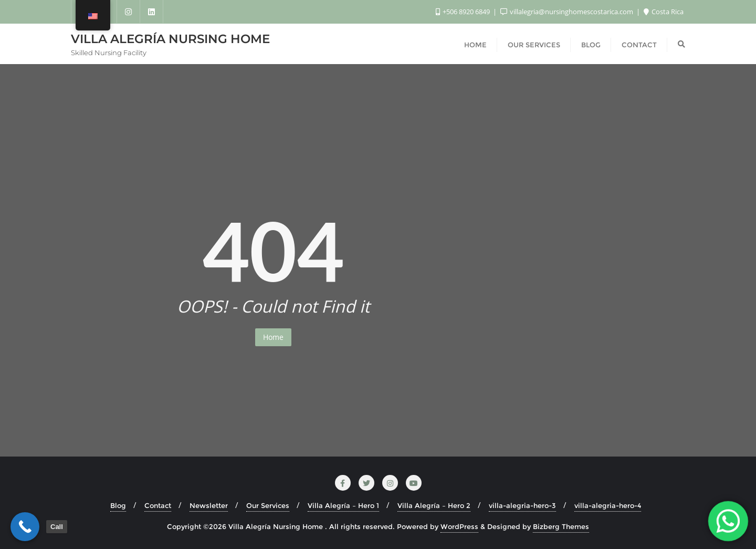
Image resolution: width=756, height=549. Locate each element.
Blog (118, 505)
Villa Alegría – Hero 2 (434, 505)
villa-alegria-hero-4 (608, 505)
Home (273, 337)
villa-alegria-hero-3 (522, 505)
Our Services (268, 505)
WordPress (459, 526)
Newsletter (209, 505)
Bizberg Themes (561, 526)
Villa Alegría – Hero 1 (343, 505)
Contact (158, 505)
